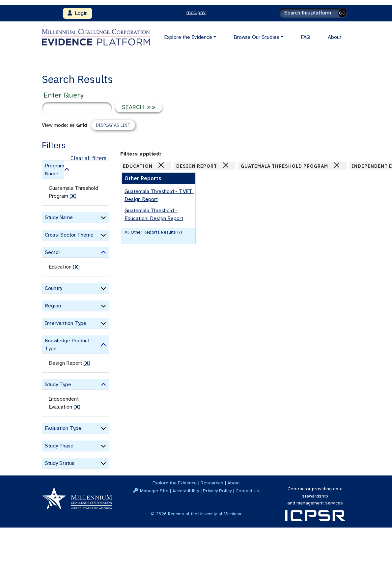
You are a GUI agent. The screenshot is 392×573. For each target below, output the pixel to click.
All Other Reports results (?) (153, 232)
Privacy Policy (217, 491)
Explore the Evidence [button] (188, 37)
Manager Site (154, 491)
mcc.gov (196, 13)
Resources (212, 483)
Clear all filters (88, 158)
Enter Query (63, 95)
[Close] (161, 165)
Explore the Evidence (175, 483)
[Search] (313, 13)
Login (78, 13)
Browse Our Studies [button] (256, 37)
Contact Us (247, 491)
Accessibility (186, 491)
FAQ (306, 37)
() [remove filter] (73, 196)
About (335, 37)
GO (342, 13)
